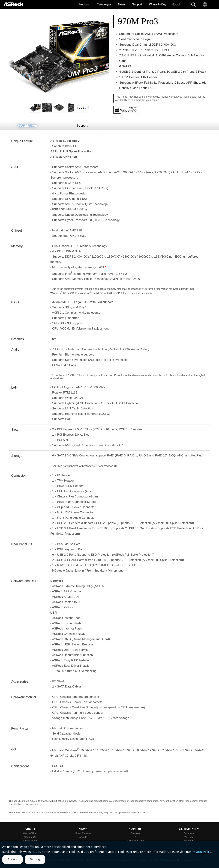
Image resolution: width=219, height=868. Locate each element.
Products (84, 4)
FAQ (136, 837)
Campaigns (104, 4)
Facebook (189, 833)
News (122, 4)
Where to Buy (158, 4)
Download (136, 833)
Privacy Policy (202, 852)
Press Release (83, 833)
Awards (83, 837)
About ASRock (30, 833)
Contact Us (30, 837)
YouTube (189, 837)
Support (137, 4)
